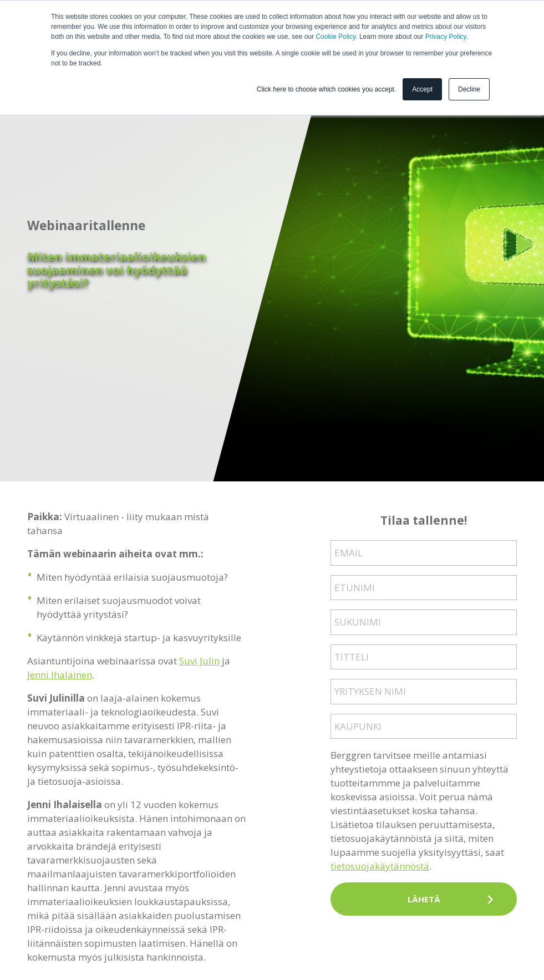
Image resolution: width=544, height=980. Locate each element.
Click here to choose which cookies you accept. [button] (326, 89)
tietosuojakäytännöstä (380, 866)
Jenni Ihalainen (60, 675)
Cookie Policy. (336, 37)
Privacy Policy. (447, 37)
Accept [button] (422, 89)
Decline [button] (469, 89)
